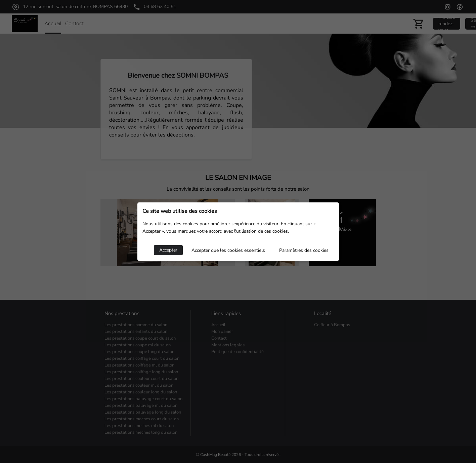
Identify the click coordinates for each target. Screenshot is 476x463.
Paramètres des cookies (304, 250)
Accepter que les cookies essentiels (228, 250)
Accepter (168, 250)
